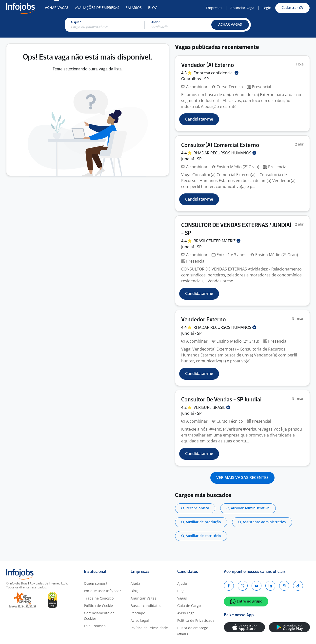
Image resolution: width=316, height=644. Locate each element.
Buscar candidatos (146, 606)
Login (267, 8)
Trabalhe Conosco (99, 598)
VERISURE (212, 407)
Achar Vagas (57, 8)
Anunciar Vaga (242, 8)
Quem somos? (96, 583)
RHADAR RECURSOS (225, 153)
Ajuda (135, 583)
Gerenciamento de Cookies (99, 616)
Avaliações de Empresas (97, 8)
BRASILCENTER (217, 241)
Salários (134, 8)
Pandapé (138, 613)
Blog (153, 8)
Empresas (214, 8)
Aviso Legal (140, 620)
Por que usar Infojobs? (102, 591)
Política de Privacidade (149, 628)
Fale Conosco (95, 626)
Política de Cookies (99, 606)
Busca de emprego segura (193, 631)
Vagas (182, 598)
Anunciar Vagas (143, 598)
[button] (230, 25)
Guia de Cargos (190, 606)
